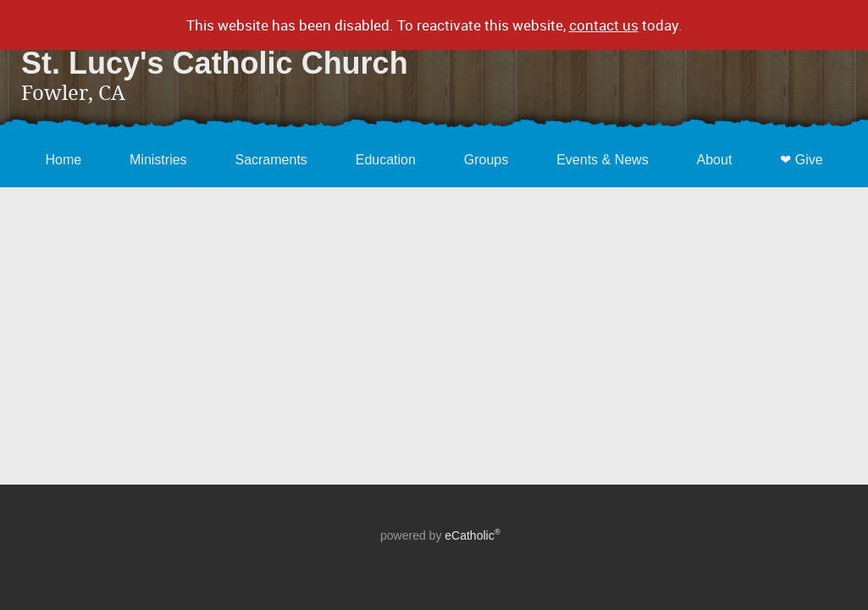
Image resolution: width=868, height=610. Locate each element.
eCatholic (473, 535)
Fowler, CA (73, 93)
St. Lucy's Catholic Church (215, 63)
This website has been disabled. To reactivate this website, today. (434, 25)
